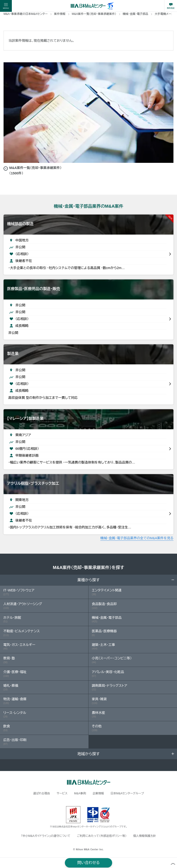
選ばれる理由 (42, 793)
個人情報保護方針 (145, 836)
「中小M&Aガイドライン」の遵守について (46, 836)
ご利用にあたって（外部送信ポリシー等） (102, 836)
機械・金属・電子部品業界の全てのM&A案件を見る (137, 538)
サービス (62, 793)
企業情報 (98, 793)
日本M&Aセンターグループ (127, 793)
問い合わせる (89, 863)
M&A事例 (80, 793)
